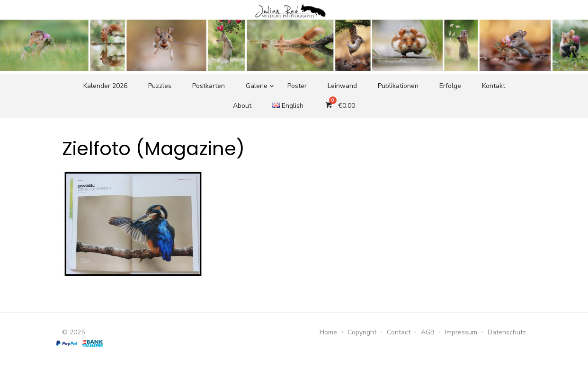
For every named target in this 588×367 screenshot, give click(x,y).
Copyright (362, 332)
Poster (297, 86)
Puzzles (160, 86)
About (242, 106)
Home (328, 332)
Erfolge (450, 86)
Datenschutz (507, 332)
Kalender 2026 (105, 86)
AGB (428, 332)
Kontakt (494, 86)
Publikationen (398, 86)
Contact (399, 332)
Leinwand (342, 86)
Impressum (461, 332)
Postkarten (209, 86)
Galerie (257, 86)
